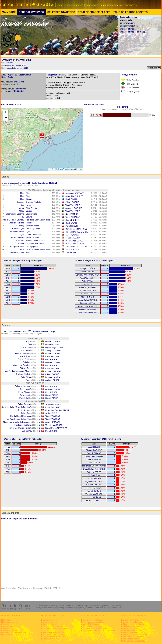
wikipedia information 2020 (15, 65)
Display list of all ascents (133, 620)
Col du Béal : (30, 413)
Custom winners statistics (53, 626)
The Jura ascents (130, 632)
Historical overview (10, 622)
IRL (8, 278)
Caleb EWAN (71, 199)
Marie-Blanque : (29, 392)
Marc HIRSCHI (72, 226)
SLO (8, 269)
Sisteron (30, 199)
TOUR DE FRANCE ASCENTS (130, 12)
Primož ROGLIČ (72, 202)
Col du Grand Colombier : (25, 416)
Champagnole (32, 247)
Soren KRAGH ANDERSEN (77, 232)
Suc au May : (31, 431)
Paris (28, 252)
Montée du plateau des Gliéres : (22, 371)
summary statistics (129, 26)
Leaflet (52, 169)
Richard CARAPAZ (53, 342)
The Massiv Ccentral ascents (135, 635)
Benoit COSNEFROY (54, 362)
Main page (7, 620)
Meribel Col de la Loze (36, 241)
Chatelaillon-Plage (16, 223)
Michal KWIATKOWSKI (75, 244)
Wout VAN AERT (73, 205)
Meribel (21, 244)
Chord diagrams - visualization (55, 628)
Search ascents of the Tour (54, 637)
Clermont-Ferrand (17, 232)
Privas (29, 205)
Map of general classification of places (99, 630)
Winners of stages (10, 630)
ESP (8, 472)
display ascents (44, 331)
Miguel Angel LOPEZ (74, 241)
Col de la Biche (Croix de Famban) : (21, 407)
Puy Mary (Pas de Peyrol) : (24, 428)
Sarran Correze (33, 226)
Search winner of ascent (53, 639)
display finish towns (44, 183)
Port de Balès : (30, 398)
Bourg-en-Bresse (17, 247)
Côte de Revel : (30, 368)
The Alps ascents (130, 628)
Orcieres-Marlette (34, 202)
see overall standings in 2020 (16, 68)
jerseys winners (127, 23)
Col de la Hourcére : (27, 386)
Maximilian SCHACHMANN (57, 410)
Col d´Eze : (32, 344)
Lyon (28, 232)
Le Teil (21, 208)
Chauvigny (20, 226)
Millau (22, 211)
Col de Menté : (30, 389)
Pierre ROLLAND (53, 356)
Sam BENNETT (72, 220)
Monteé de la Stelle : (27, 425)
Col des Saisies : (29, 359)
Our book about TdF (11, 635)
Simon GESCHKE (53, 404)
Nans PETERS (72, 214)
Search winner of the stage (54, 635)
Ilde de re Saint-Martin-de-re (38, 220)
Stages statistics (49, 624)
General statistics (50, 620)
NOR (8, 300)
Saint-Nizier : (30, 377)
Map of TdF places (91, 624)
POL (8, 303)
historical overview (129, 17)
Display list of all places (93, 620)
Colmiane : (31, 362)
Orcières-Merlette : (28, 374)
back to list (8, 63)
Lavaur (29, 211)
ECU (8, 460)
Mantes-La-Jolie (17, 252)
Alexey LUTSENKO (74, 208)
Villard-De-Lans (33, 238)
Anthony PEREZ (52, 380)
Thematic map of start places (95, 626)
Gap (22, 205)
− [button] (6, 118)
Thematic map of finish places (96, 628)
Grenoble (20, 241)
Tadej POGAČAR (73, 217)
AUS (8, 272)
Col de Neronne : (29, 410)
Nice (22, 193)
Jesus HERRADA (53, 422)
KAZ (8, 291)
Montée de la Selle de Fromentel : (21, 422)
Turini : (33, 380)
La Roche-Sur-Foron (35, 244)
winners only (126, 20)
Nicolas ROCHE (52, 345)
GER (8, 297)
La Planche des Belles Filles (38, 249)
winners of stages (128, 29)
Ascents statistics (50, 622)
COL (8, 281)
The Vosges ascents (132, 639)
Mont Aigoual (32, 208)
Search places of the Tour (53, 632)
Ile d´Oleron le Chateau (14, 220)
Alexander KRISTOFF (75, 193)
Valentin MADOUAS (54, 425)
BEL (8, 275)
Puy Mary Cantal (33, 229)
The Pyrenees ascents (133, 630)
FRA (8, 287)
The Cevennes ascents (133, 637)
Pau (22, 217)
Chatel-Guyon (18, 229)
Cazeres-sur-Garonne (15, 214)
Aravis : (33, 341)
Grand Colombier (33, 235)
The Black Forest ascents (134, 641)
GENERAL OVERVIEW (31, 12)
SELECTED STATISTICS (61, 12)
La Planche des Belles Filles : (23, 419)
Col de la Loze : (29, 347)
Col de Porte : (30, 356)
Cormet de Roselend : (27, 365)
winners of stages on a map (133, 32)
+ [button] (6, 113)
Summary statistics (10, 628)
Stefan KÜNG (51, 413)
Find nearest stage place (93, 622)
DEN (8, 284)
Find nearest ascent (131, 626)
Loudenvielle (31, 214)
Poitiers (29, 223)
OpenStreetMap (65, 169)
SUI (8, 294)
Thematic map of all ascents (135, 624)
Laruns (29, 217)
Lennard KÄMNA (73, 238)
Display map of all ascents (134, 622)
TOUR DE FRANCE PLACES (94, 12)
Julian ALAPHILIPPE (74, 196)
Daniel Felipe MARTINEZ (76, 229)
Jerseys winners (9, 626)
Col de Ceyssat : (29, 404)
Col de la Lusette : (28, 350)
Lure (22, 249)
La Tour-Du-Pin (18, 238)
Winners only (8, 624)
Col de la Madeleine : (27, 353)
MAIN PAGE (9, 12)
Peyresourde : (30, 395)
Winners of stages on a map (14, 632)
